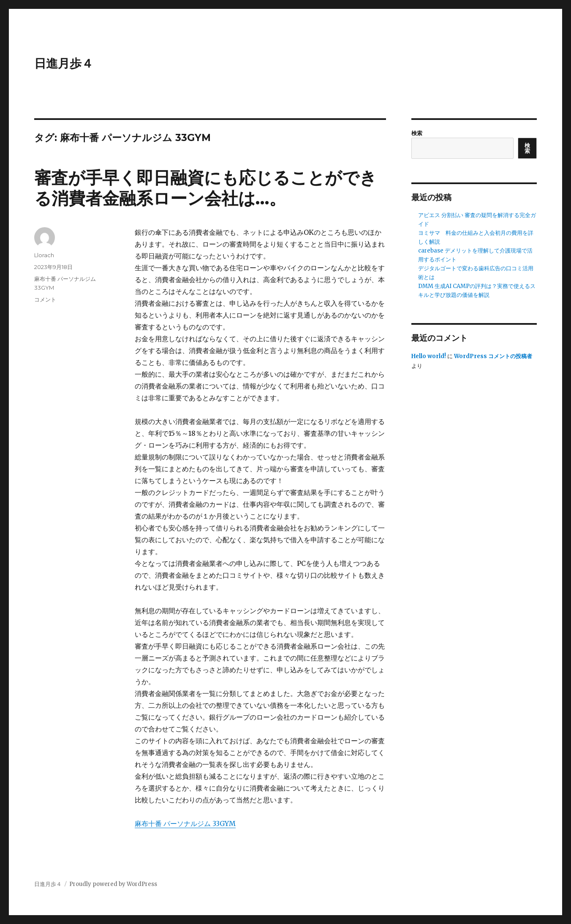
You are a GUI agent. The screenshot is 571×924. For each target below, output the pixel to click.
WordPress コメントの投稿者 (493, 356)
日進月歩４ (64, 63)
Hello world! (429, 356)
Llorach (44, 255)
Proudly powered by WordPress (113, 884)
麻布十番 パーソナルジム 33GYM (185, 823)
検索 (417, 133)
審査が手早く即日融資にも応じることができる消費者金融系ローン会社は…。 (205, 188)
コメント (45, 299)
